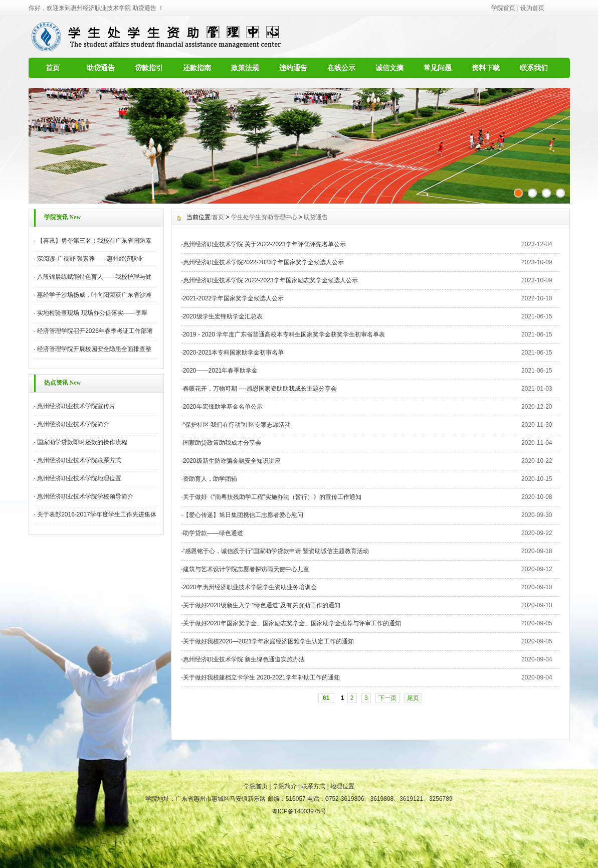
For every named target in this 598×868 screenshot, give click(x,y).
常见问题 (438, 68)
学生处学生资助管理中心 (264, 217)
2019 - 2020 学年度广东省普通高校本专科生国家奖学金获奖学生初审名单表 (284, 334)
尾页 (413, 698)
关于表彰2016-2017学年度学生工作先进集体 (96, 514)
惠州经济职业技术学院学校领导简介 (85, 496)
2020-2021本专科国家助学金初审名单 (233, 353)
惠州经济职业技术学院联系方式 (79, 460)
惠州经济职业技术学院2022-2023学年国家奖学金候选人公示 (263, 262)
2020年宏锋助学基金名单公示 (223, 407)
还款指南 (197, 68)
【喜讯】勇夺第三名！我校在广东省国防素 (94, 241)
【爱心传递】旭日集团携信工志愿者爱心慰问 (243, 515)
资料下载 (486, 68)
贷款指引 (149, 68)
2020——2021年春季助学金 (220, 371)
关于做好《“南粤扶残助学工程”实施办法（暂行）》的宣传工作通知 (272, 497)
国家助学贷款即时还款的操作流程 (82, 442)
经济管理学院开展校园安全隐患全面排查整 (94, 349)
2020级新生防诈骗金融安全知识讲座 (232, 461)
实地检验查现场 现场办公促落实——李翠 (92, 313)
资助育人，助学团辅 (210, 479)
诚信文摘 (389, 68)
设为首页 (532, 8)
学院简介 (285, 786)
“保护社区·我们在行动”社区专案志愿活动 (237, 425)
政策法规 (245, 68)
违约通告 (293, 68)
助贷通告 (101, 68)
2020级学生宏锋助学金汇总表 (223, 316)
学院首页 (503, 8)
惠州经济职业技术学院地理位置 (79, 478)
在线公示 (341, 68)
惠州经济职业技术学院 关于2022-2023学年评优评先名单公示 (264, 244)
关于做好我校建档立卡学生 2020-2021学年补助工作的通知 (261, 677)
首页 (53, 68)
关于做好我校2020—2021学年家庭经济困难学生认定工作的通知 (270, 641)
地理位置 (342, 786)
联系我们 (534, 68)
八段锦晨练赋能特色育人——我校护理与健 (94, 277)
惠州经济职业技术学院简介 (73, 424)
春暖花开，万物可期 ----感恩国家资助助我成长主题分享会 (260, 389)
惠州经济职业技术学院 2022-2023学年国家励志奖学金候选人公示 (270, 280)
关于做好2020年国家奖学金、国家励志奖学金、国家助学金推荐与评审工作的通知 (292, 623)
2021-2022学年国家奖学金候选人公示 (233, 298)
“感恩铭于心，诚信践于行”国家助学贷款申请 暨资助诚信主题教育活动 (276, 551)
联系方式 (313, 786)
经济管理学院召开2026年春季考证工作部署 (95, 331)
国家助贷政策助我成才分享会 (222, 443)
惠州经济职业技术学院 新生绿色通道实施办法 (244, 659)
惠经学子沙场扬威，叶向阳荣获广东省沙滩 (94, 295)
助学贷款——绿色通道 (213, 533)
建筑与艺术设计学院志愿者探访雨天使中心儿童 (246, 569)
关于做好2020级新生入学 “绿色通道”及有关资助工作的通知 (262, 605)
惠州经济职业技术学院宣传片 (76, 406)
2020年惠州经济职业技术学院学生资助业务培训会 (250, 587)
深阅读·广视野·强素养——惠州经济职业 (90, 259)
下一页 (387, 698)
